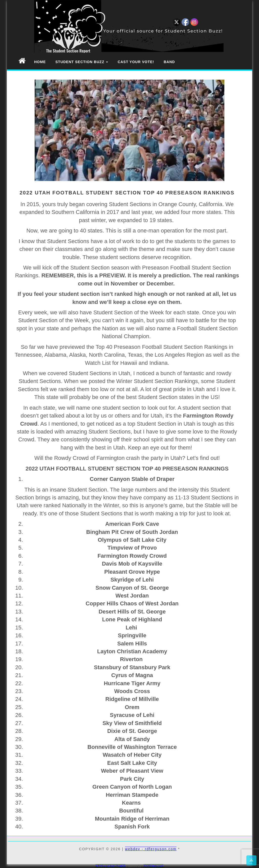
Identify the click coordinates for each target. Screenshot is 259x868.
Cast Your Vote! (136, 62)
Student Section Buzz (82, 62)
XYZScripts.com (153, 866)
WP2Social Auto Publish (111, 866)
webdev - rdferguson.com (151, 849)
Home (40, 62)
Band (169, 62)
